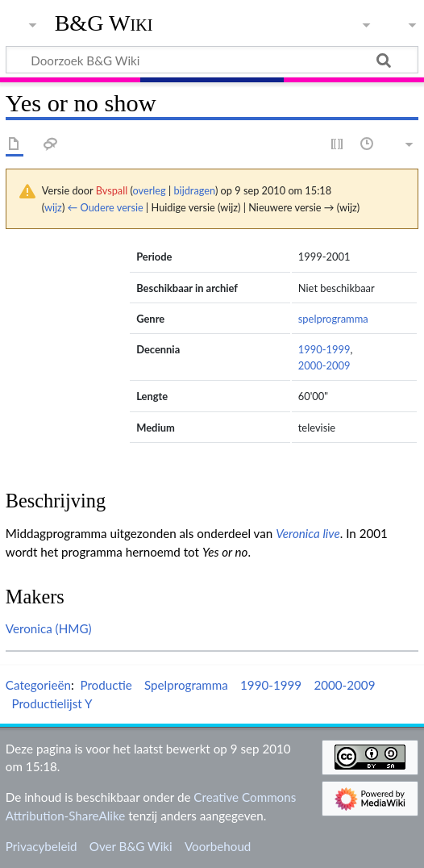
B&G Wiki (104, 23)
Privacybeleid (42, 846)
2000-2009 (324, 365)
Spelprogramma (186, 685)
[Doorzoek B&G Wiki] (212, 60)
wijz (53, 207)
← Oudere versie (106, 207)
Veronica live (308, 533)
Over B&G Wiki (131, 846)
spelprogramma (333, 319)
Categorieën (38, 685)
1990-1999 (324, 349)
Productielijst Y (52, 703)
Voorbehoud (218, 846)
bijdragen (194, 190)
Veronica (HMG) (49, 628)
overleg (150, 190)
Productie (106, 685)
